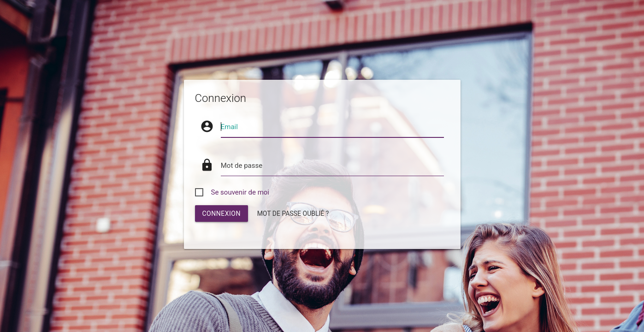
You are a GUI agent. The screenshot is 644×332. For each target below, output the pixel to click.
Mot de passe (242, 166)
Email (229, 127)
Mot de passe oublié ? (293, 213)
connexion (222, 213)
